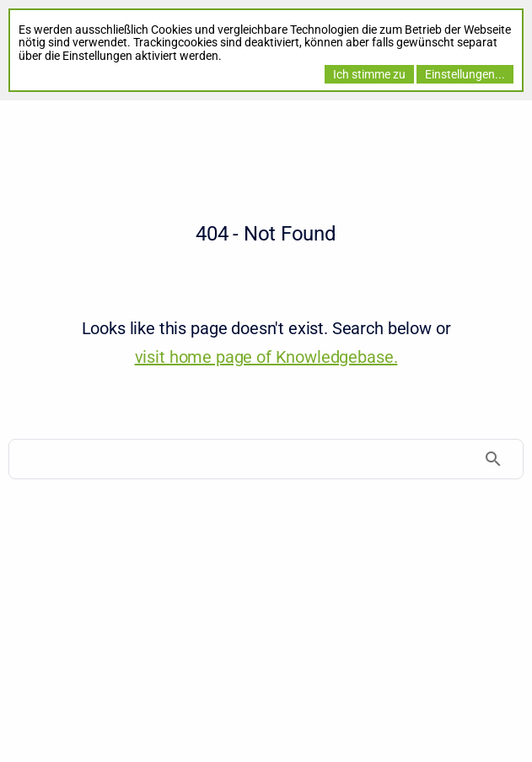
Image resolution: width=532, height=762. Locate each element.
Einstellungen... (465, 74)
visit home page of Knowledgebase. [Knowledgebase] (266, 357)
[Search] (266, 459)
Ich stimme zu (369, 74)
